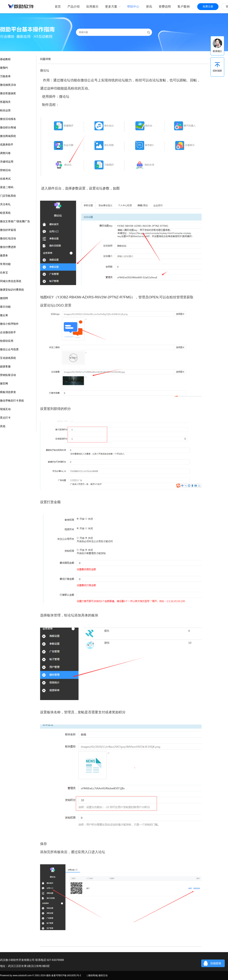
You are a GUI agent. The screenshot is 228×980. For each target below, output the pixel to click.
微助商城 (93, 975)
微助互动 (103, 975)
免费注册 (208, 7)
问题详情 (45, 59)
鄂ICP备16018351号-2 (70, 975)
